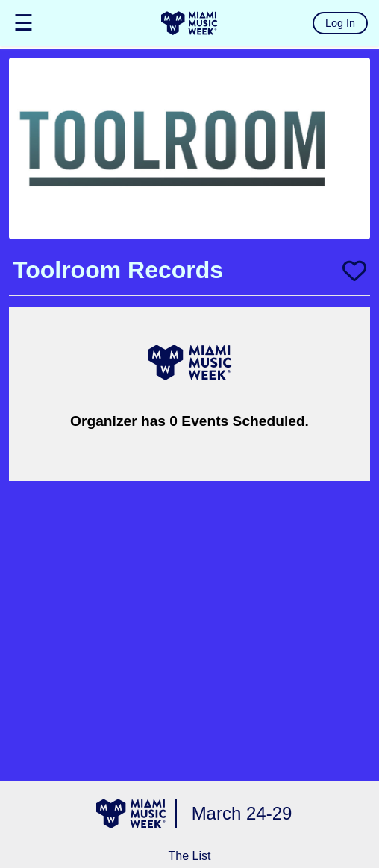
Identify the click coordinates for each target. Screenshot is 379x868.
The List (190, 856)
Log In (340, 23)
